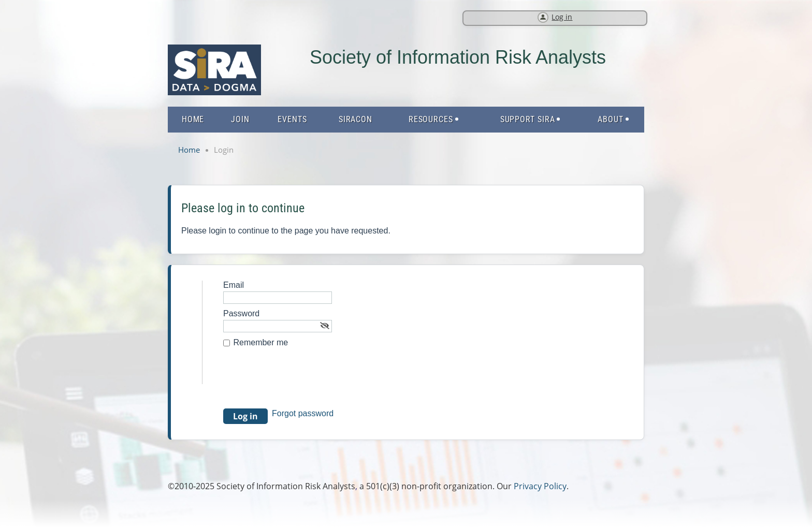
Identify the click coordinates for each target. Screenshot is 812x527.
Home (189, 150)
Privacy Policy (540, 486)
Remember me (260, 342)
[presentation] (302, 383)
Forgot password (303, 413)
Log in (562, 17)
